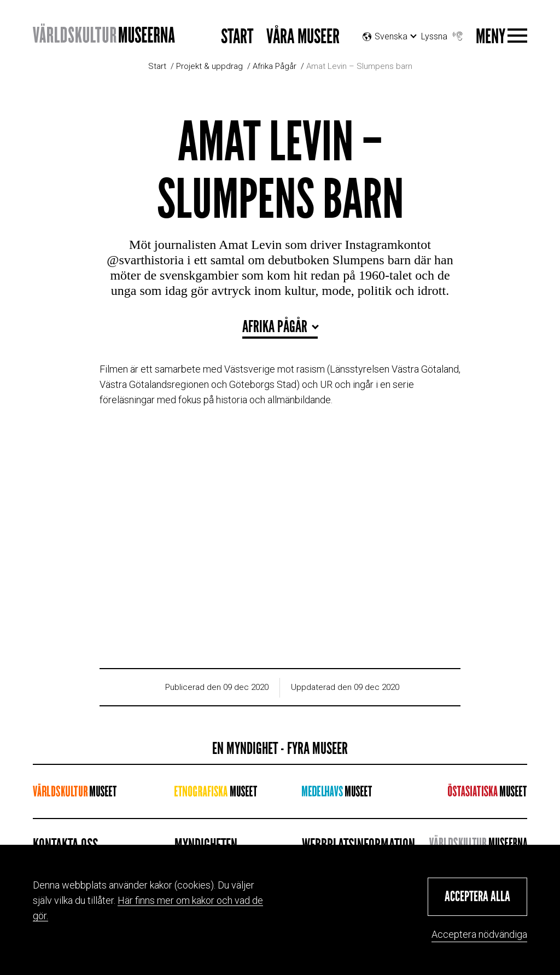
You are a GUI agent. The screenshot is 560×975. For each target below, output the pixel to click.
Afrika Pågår (275, 66)
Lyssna (443, 34)
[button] (477, 897)
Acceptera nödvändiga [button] (479, 934)
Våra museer (303, 37)
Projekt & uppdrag (209, 66)
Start (237, 37)
